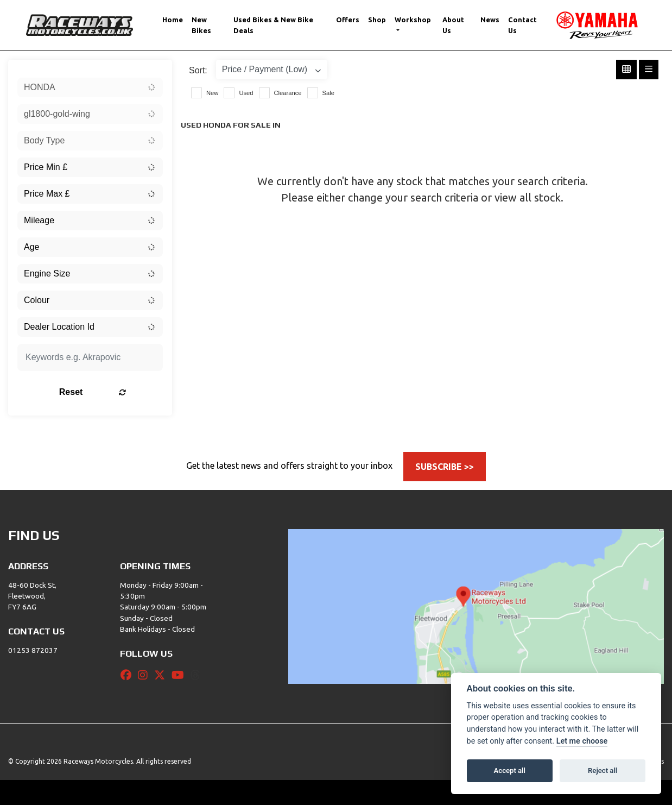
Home (173, 20)
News (490, 20)
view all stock (528, 197)
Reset (114, 392)
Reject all (603, 771)
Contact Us (522, 25)
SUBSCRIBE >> (445, 467)
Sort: (198, 70)
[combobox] (90, 87)
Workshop (413, 20)
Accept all (510, 771)
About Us (453, 25)
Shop (377, 20)
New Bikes (201, 25)
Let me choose (582, 741)
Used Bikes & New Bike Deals (273, 25)
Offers (348, 20)
